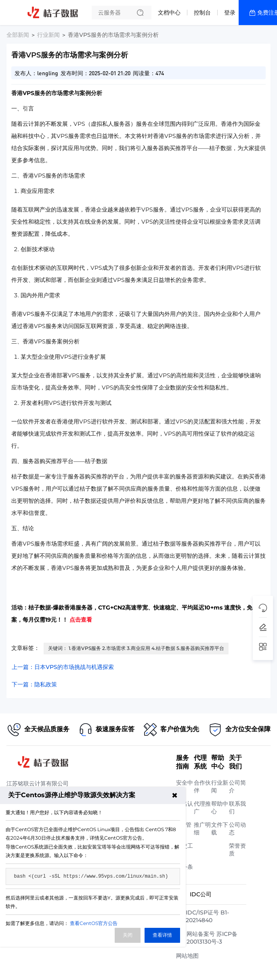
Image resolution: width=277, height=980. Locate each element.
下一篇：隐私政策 (34, 684)
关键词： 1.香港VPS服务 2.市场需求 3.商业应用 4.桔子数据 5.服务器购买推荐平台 (136, 648)
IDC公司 (201, 894)
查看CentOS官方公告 (94, 923)
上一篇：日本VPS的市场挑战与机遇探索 (63, 667)
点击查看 (81, 620)
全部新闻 (18, 35)
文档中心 (169, 13)
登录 (230, 13)
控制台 (202, 13)
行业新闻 (48, 35)
